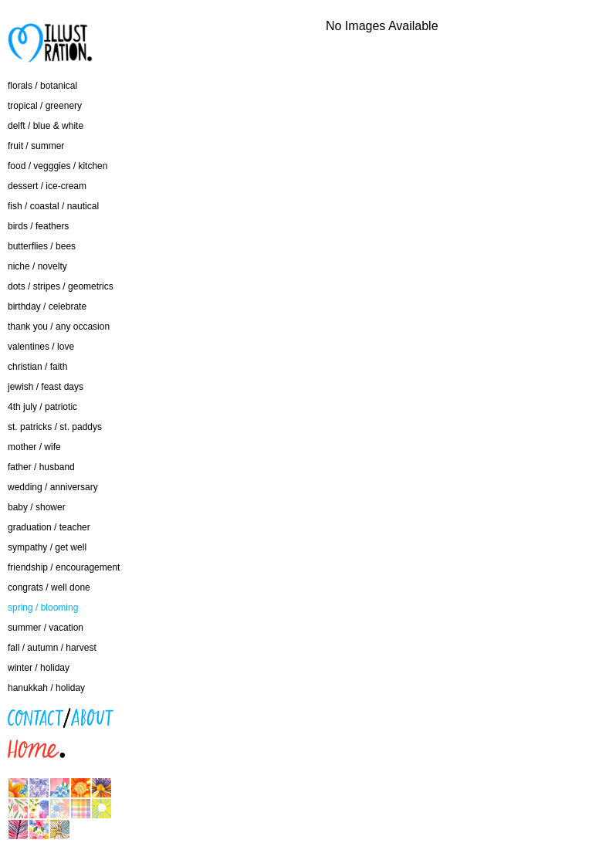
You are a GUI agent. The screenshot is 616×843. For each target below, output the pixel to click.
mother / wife (34, 447)
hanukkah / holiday (46, 688)
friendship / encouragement (64, 567)
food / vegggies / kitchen (58, 166)
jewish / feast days (46, 387)
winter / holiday (39, 668)
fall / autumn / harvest (52, 648)
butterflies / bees (42, 246)
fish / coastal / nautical (53, 206)
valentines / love (41, 347)
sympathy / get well (47, 547)
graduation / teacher (49, 527)
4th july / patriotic (42, 407)
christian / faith (37, 367)
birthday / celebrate (47, 306)
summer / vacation (46, 628)
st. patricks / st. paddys (55, 427)
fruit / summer (36, 146)
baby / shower (37, 507)
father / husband (41, 467)
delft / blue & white (46, 126)
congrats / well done (49, 587)
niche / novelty (37, 266)
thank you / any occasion (59, 327)
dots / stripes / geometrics (61, 286)
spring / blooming (43, 608)
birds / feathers (38, 226)
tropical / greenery (45, 106)
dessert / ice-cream (47, 186)
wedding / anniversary (53, 487)
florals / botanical (42, 86)
